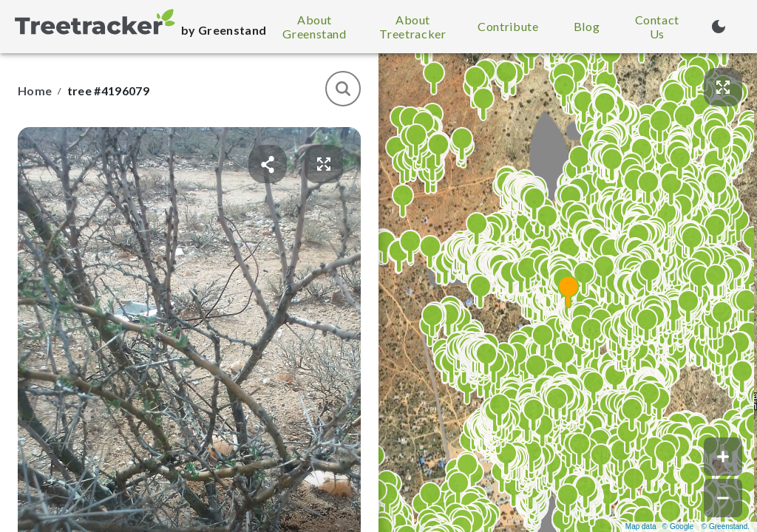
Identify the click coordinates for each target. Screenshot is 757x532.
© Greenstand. (726, 526)
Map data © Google (659, 526)
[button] (568, 293)
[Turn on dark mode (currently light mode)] (719, 27)
